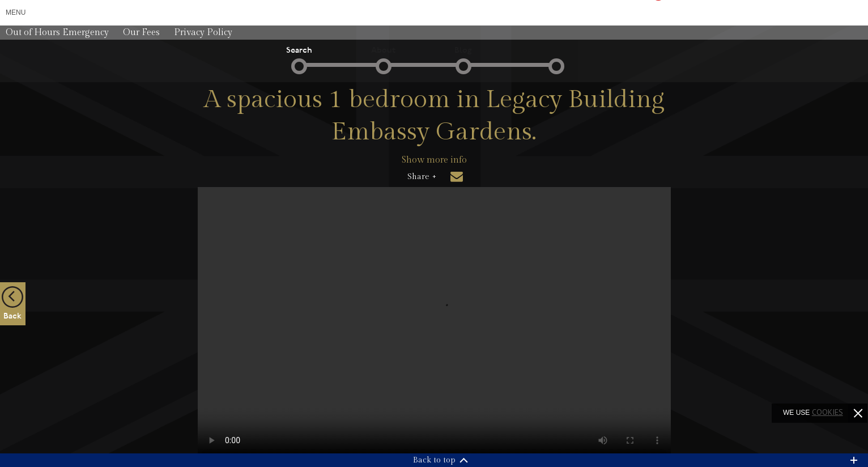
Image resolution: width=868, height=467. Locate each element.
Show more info (434, 160)
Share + (422, 177)
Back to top (434, 460)
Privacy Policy (203, 33)
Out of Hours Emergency (57, 33)
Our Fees (141, 33)
